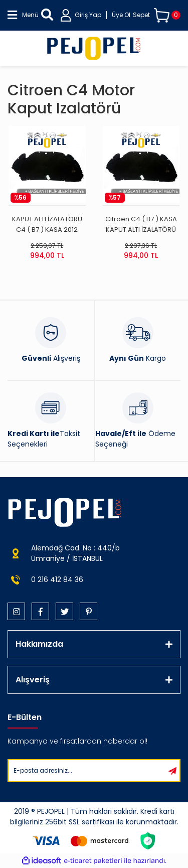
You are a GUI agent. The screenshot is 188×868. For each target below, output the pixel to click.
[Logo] (94, 48)
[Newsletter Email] (87, 771)
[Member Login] (96, 15)
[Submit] (172, 771)
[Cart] (157, 15)
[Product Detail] (47, 198)
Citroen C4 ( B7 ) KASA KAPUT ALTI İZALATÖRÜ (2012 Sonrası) (141, 225)
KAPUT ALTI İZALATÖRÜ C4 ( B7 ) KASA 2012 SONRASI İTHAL (47, 225)
